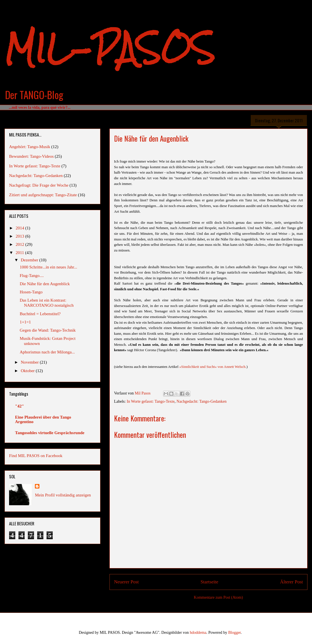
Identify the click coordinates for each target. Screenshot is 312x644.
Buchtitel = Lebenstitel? (40, 314)
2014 (20, 228)
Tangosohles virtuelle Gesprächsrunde (50, 433)
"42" (20, 406)
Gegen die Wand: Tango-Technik (48, 330)
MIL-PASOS (110, 48)
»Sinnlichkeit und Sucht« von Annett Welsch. (213, 367)
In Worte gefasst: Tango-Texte (151, 401)
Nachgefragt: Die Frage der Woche (39, 185)
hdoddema (198, 633)
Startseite (209, 582)
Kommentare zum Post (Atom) (218, 597)
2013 (20, 236)
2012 (20, 244)
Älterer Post (291, 582)
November (30, 362)
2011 (20, 253)
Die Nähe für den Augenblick (45, 284)
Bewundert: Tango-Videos (31, 156)
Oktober (28, 371)
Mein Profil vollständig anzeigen (63, 495)
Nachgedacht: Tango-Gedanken (201, 401)
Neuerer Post (126, 582)
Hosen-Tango (31, 292)
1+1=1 (25, 322)
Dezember (30, 260)
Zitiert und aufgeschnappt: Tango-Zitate (43, 195)
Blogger (234, 633)
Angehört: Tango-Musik (30, 147)
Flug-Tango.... (32, 276)
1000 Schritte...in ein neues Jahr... (49, 267)
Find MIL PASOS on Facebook (36, 456)
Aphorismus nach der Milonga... (47, 352)
